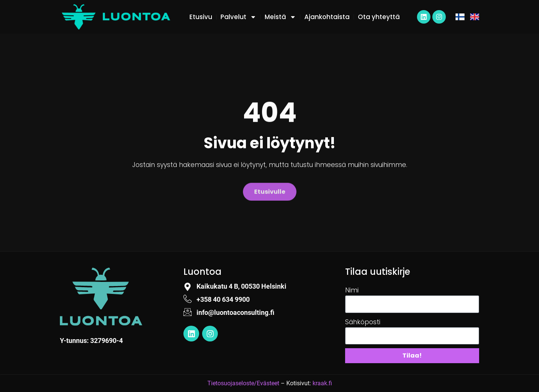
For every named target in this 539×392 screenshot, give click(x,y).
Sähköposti (363, 322)
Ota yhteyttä (379, 17)
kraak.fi (322, 383)
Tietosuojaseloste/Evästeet (243, 383)
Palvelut (238, 17)
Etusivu (201, 17)
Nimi (352, 290)
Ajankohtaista (327, 17)
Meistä (280, 17)
